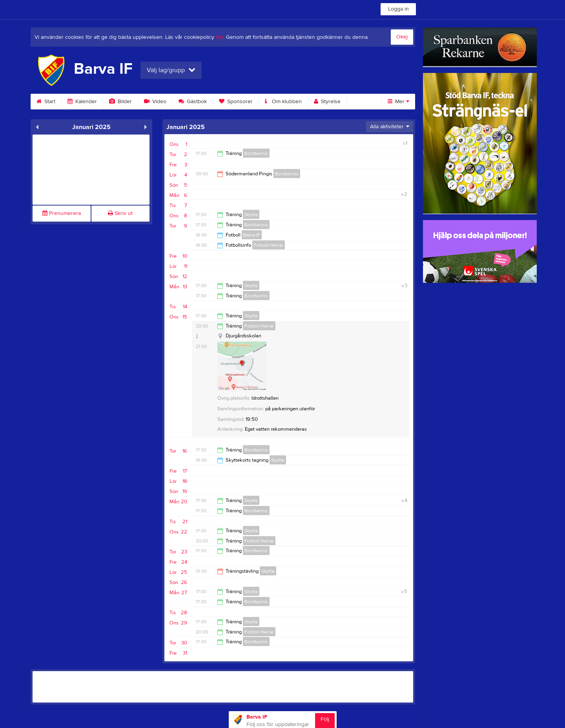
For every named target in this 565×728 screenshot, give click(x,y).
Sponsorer (236, 102)
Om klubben (283, 102)
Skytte (251, 215)
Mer (398, 102)
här (220, 37)
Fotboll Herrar (269, 245)
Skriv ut (120, 213)
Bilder (120, 102)
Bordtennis (256, 153)
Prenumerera (62, 213)
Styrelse (327, 102)
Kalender (82, 102)
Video (155, 102)
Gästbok (193, 102)
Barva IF (252, 235)
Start (46, 102)
